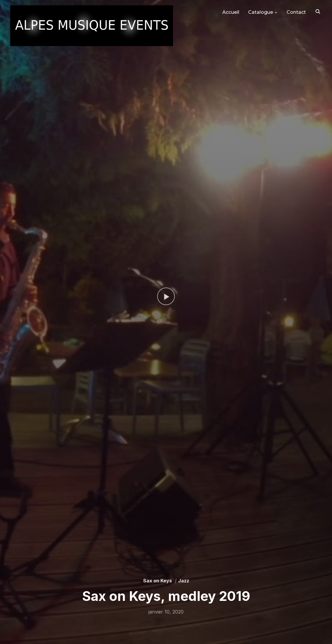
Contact (296, 12)
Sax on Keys (157, 581)
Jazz (184, 581)
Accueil (231, 12)
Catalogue (261, 12)
